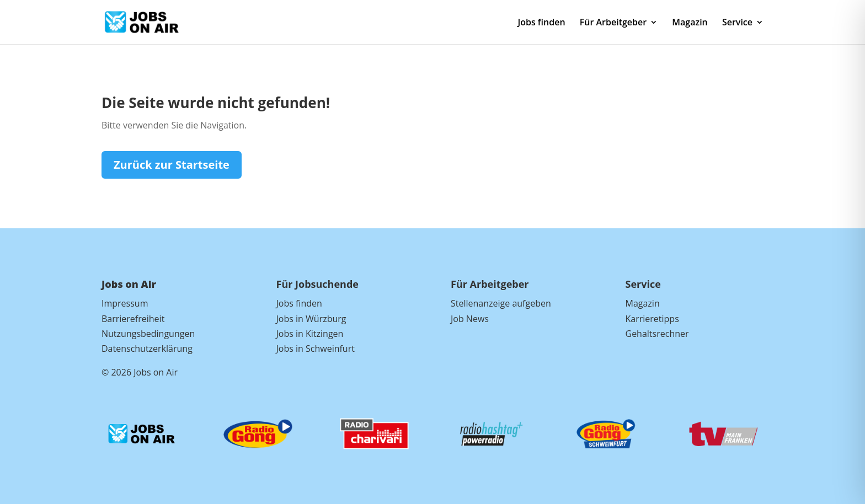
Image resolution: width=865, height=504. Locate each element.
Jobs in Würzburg (311, 319)
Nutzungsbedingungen (148, 334)
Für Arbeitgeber (613, 23)
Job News (470, 319)
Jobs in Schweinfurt (316, 348)
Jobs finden (541, 23)
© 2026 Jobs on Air (140, 372)
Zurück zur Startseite (172, 165)
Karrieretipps (652, 319)
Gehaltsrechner (657, 334)
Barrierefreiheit (133, 319)
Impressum (125, 303)
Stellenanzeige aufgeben (501, 303)
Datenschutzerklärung (147, 348)
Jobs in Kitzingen (310, 334)
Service (737, 23)
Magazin (690, 23)
